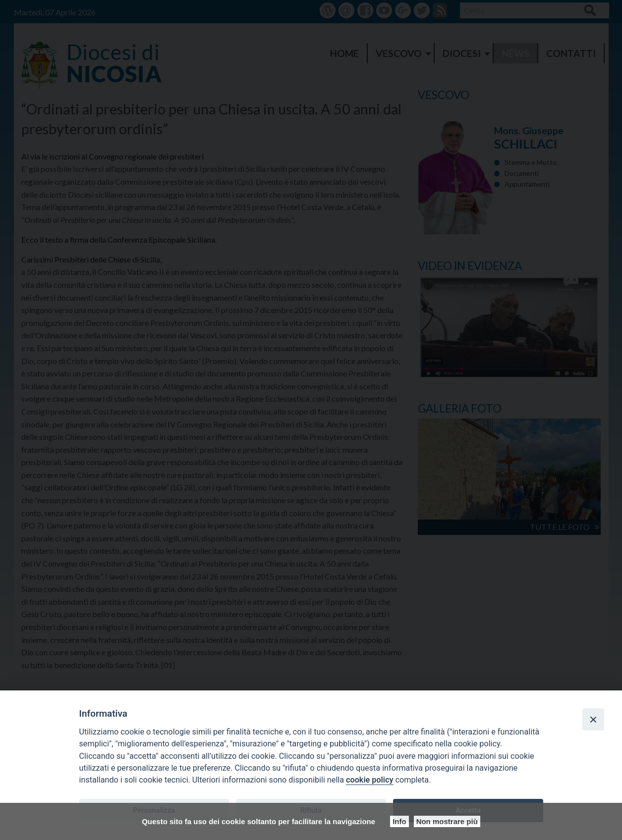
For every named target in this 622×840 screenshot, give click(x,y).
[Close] (593, 719)
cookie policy (369, 780)
